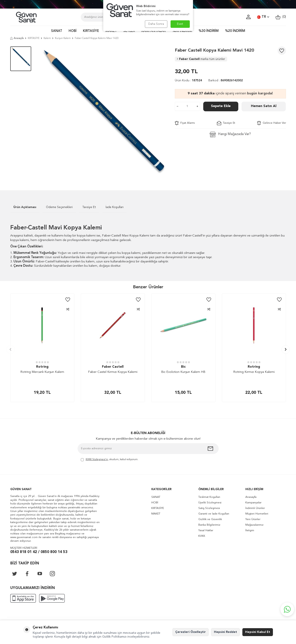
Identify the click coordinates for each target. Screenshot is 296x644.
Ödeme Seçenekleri (59, 207)
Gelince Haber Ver (272, 123)
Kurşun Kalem (63, 38)
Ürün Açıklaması (25, 207)
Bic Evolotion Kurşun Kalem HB (183, 372)
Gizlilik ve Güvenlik (210, 519)
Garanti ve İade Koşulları (214, 514)
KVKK (202, 536)
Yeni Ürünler (253, 519)
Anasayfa (17, 38)
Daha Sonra (156, 24)
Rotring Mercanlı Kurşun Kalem (42, 372)
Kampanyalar (253, 503)
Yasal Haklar (206, 530)
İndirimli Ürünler (255, 508)
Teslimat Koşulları (209, 497)
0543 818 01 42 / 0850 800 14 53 (39, 552)
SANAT (57, 31)
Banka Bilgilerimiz (209, 525)
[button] (11, 349)
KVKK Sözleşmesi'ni (97, 460)
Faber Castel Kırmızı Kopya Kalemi (113, 372)
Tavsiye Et (226, 123)
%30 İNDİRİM (209, 31)
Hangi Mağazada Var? (230, 135)
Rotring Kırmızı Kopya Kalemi (254, 372)
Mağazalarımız (254, 525)
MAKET (111, 31)
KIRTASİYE (91, 31)
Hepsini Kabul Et (258, 632)
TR (263, 17)
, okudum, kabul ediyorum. (110, 460)
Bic (183, 367)
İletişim (250, 530)
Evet (180, 24)
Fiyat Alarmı (185, 123)
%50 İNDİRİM (182, 31)
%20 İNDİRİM (235, 31)
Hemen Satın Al (264, 106)
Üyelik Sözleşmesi (210, 503)
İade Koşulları (115, 207)
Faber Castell (201, 59)
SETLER (129, 31)
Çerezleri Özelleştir (191, 632)
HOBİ (73, 31)
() (281, 17)
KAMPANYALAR (153, 31)
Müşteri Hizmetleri (257, 514)
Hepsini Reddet (225, 632)
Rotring (42, 367)
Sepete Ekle (221, 106)
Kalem (47, 38)
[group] (103, 112)
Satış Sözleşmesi (209, 508)
